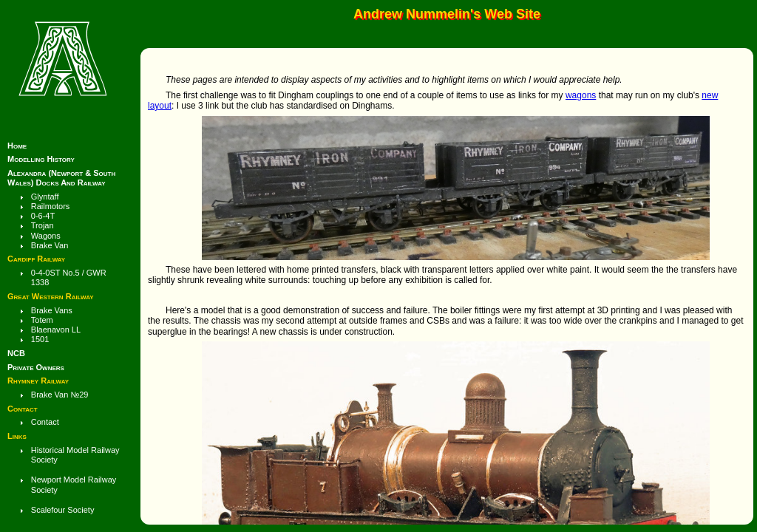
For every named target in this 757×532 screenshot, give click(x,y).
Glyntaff (45, 197)
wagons (581, 95)
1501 (40, 339)
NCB (16, 353)
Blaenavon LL (56, 330)
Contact (45, 422)
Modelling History (41, 159)
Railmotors (51, 206)
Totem (42, 320)
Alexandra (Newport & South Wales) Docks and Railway (61, 178)
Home (17, 146)
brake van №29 (60, 395)
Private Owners (36, 367)
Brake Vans (52, 310)
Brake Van (50, 245)
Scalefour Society (63, 510)
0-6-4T (43, 216)
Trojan (43, 225)
